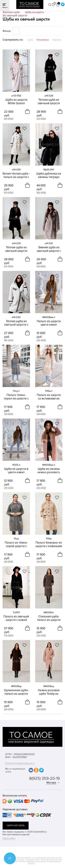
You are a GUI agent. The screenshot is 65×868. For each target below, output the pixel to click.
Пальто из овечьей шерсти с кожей (16, 618)
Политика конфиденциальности (20, 763)
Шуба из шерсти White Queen (16, 102)
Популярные (43, 40)
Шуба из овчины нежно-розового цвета (49, 471)
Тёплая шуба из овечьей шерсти (16, 249)
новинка (40, 144)
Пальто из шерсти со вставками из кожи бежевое (49, 397)
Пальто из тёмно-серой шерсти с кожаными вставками (16, 544)
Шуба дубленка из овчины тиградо (49, 175)
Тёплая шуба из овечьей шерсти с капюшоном (16, 323)
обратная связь (16, 826)
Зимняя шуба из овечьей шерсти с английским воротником (49, 249)
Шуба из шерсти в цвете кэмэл (16, 471)
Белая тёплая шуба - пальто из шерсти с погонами (16, 175)
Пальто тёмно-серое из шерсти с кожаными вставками (16, 397)
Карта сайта (9, 838)
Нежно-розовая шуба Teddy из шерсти (49, 692)
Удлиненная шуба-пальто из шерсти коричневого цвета (16, 692)
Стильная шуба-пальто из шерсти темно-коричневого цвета (49, 618)
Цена (30, 40)
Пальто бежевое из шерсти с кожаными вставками (49, 544)
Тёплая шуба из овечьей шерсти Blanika (49, 102)
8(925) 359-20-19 (44, 778)
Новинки (57, 40)
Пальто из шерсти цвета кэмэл (49, 323)
